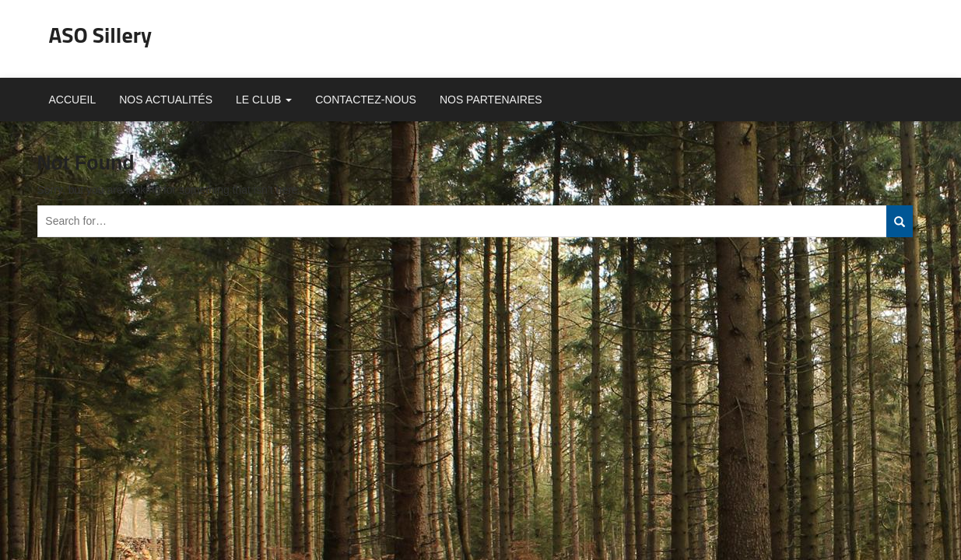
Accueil (73, 100)
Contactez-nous (366, 100)
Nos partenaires (491, 100)
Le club (264, 100)
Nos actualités (166, 100)
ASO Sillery (101, 35)
